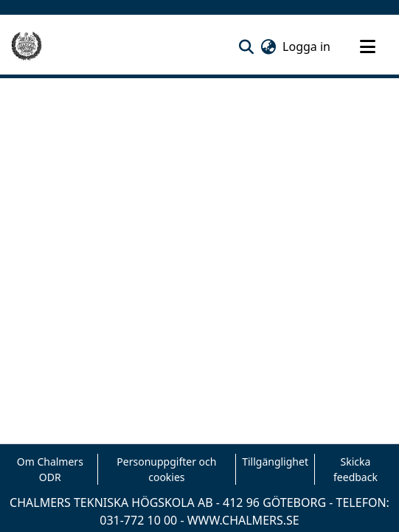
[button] (246, 46)
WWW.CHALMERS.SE (243, 520)
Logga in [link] (307, 46)
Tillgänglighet (275, 462)
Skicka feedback (355, 469)
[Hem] (27, 46)
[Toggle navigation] (367, 46)
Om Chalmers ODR (50, 469)
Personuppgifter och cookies (166, 469)
